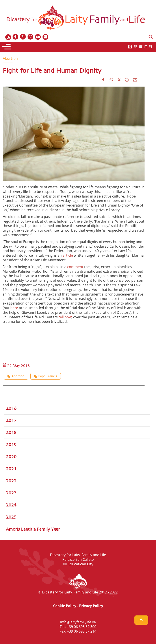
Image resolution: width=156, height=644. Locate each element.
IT (146, 46)
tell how (65, 317)
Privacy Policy (91, 606)
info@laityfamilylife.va (78, 622)
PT (150, 46)
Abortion (16, 376)
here (14, 308)
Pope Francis (46, 376)
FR (136, 46)
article (68, 255)
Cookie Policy (65, 606)
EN (130, 46)
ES (141, 46)
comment (75, 267)
